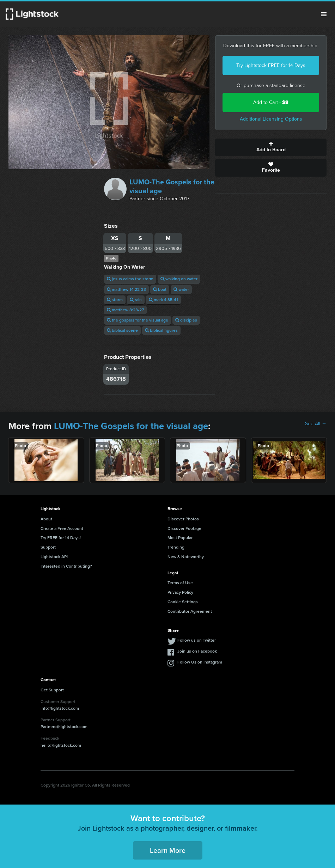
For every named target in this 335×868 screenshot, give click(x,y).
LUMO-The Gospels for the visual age (172, 186)
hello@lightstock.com (61, 745)
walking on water (179, 279)
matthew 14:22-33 (126, 289)
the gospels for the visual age (138, 320)
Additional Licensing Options (271, 119)
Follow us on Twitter (197, 640)
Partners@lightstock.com (64, 727)
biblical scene (122, 330)
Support (48, 547)
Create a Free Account (62, 528)
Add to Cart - (271, 102)
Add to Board (271, 147)
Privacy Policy (180, 592)
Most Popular (180, 538)
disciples (186, 320)
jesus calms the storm (130, 279)
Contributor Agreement (190, 611)
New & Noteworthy (186, 557)
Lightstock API (54, 557)
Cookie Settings (183, 602)
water (181, 289)
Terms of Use (180, 583)
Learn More (168, 850)
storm (115, 300)
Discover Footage (184, 528)
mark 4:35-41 (163, 300)
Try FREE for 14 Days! (61, 538)
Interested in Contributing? (66, 566)
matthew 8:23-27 (125, 310)
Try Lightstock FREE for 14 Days (271, 65)
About (46, 519)
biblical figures (161, 330)
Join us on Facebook (197, 651)
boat (160, 289)
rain (136, 300)
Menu (324, 14)
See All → (316, 424)
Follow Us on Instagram (200, 662)
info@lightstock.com (60, 708)
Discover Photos (183, 519)
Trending (176, 547)
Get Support (52, 690)
